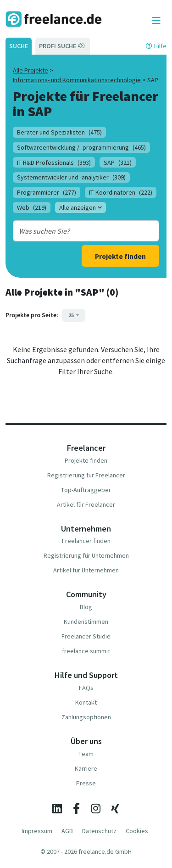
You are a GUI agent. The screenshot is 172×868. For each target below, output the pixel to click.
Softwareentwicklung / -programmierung (81, 147)
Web (32, 207)
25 (72, 315)
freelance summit (86, 651)
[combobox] (80, 231)
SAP (118, 162)
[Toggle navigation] (156, 21)
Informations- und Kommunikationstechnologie (78, 80)
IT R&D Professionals (54, 162)
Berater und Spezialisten (59, 132)
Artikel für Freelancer (86, 504)
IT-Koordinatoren (121, 192)
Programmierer (47, 192)
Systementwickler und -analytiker (71, 177)
